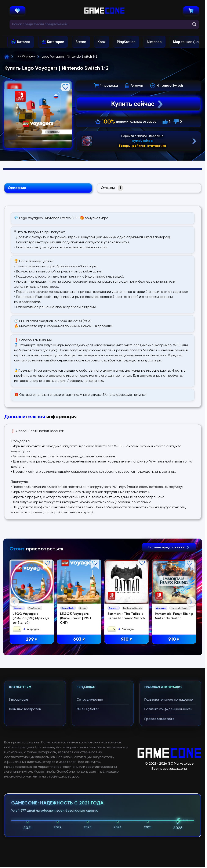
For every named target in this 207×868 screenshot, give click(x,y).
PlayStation (126, 42)
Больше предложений (169, 548)
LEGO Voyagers (27, 57)
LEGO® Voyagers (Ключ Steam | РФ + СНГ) (76, 619)
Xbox (102, 42)
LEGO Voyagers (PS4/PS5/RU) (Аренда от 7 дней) (31, 619)
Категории (56, 42)
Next (191, 644)
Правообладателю (159, 804)
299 (32, 640)
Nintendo (154, 42)
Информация (19, 785)
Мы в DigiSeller (88, 794)
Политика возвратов (25, 794)
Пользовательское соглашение (169, 785)
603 (79, 640)
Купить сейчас (138, 104)
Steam (81, 42)
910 (127, 640)
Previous (14, 644)
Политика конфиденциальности (168, 794)
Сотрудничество (90, 785)
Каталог (24, 42)
